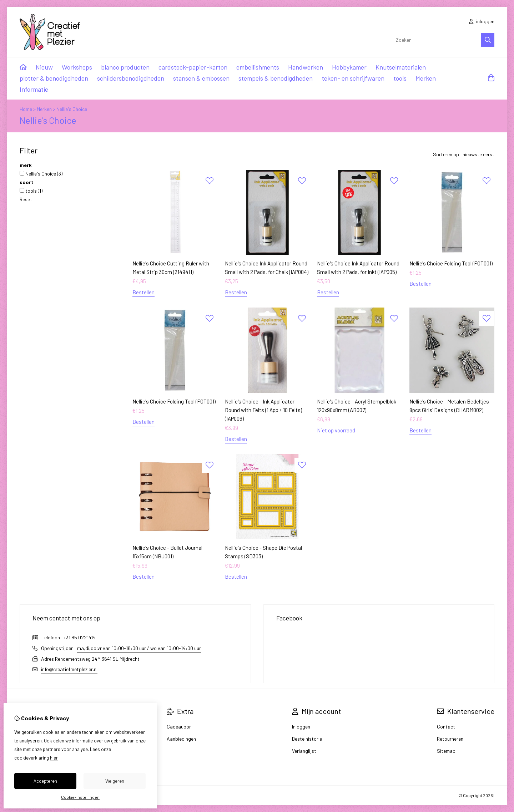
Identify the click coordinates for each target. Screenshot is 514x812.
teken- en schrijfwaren (353, 78)
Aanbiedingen (181, 739)
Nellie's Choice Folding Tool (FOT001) (451, 263)
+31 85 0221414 (80, 637)
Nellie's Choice (72, 109)
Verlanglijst (304, 751)
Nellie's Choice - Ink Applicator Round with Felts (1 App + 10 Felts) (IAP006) (263, 410)
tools (400, 78)
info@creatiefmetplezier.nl (69, 669)
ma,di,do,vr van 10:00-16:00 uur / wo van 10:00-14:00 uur (139, 648)
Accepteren (45, 781)
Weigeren (115, 781)
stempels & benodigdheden (276, 78)
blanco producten (125, 67)
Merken (426, 78)
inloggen (482, 21)
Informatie (34, 89)
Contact (446, 727)
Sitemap (446, 751)
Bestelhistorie (307, 739)
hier (54, 758)
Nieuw (44, 67)
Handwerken (306, 67)
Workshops (77, 67)
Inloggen (301, 727)
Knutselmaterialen (401, 67)
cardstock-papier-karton (193, 67)
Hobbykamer (349, 67)
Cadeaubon (179, 727)
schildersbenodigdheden (131, 78)
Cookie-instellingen (80, 797)
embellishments (258, 67)
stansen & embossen (201, 78)
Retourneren (450, 739)
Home (26, 109)
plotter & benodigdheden (54, 78)
